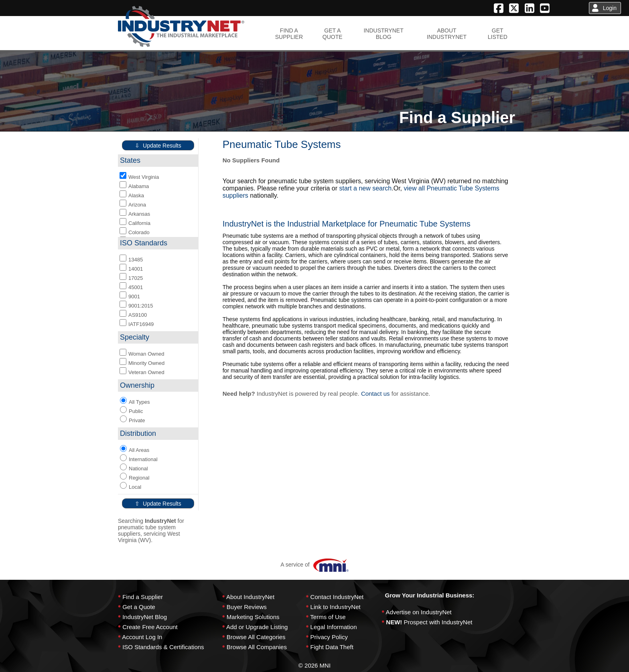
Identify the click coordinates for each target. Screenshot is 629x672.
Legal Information (334, 627)
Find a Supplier (143, 597)
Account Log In (142, 637)
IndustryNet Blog (145, 617)
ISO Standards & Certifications (163, 647)
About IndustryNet (250, 597)
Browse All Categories (256, 637)
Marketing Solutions (253, 617)
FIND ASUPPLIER (289, 34)
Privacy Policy (329, 637)
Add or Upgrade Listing (257, 627)
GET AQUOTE (333, 34)
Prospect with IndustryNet (438, 622)
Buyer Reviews (247, 607)
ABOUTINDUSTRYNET (447, 34)
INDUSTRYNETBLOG (383, 34)
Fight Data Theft (332, 647)
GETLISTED (498, 34)
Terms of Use (328, 617)
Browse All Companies (257, 647)
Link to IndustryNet (336, 607)
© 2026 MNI (314, 665)
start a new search (366, 188)
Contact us (375, 394)
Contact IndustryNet (337, 597)
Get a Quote (139, 607)
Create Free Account (150, 627)
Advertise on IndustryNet (419, 612)
